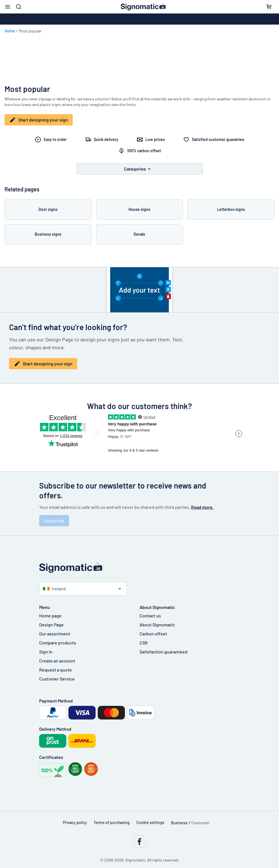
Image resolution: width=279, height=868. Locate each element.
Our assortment (55, 630)
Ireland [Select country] (54, 585)
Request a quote (56, 666)
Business (179, 819)
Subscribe (54, 517)
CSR (144, 639)
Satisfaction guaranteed (163, 648)
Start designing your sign (39, 120)
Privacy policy (75, 819)
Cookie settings (150, 819)
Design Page (51, 621)
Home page (50, 612)
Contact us (150, 612)
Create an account (57, 657)
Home (10, 31)
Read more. (202, 503)
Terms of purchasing (112, 819)
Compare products (58, 639)
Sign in (46, 648)
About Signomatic (157, 621)
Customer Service (57, 675)
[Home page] (139, 564)
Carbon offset (153, 630)
